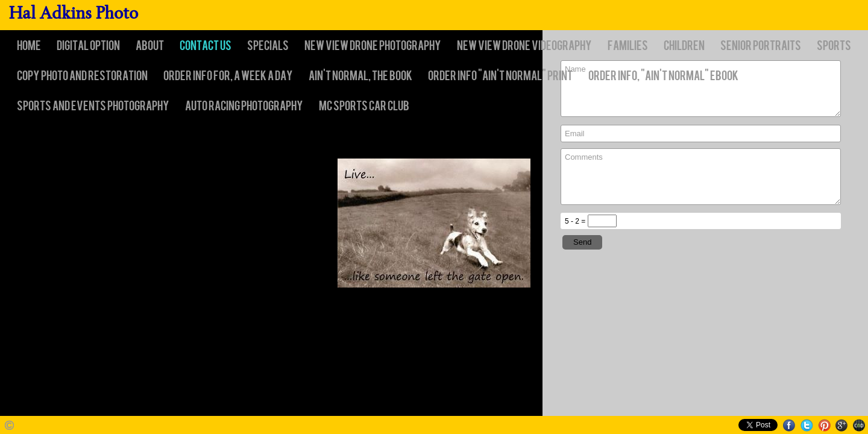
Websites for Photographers (859, 425)
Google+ (842, 425)
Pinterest (824, 425)
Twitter (807, 425)
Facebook (789, 425)
